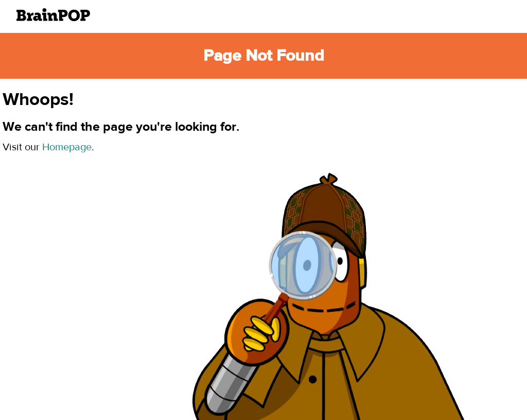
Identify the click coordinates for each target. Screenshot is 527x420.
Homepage (67, 147)
